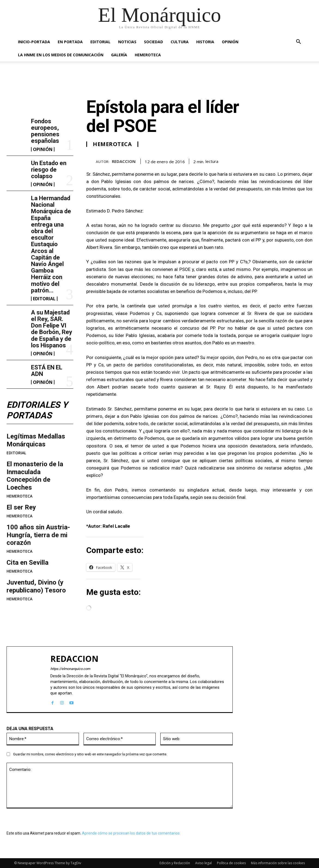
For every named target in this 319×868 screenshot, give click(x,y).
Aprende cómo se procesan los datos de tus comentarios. (131, 833)
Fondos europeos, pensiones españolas (45, 131)
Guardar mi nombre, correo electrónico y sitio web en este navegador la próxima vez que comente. (90, 754)
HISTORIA (205, 42)
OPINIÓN (230, 42)
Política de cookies (231, 863)
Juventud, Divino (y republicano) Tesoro (36, 586)
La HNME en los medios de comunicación (61, 55)
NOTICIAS (127, 42)
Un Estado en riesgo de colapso (49, 170)
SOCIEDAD (154, 42)
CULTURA (180, 42)
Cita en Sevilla (27, 563)
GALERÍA (119, 55)
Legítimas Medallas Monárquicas (36, 440)
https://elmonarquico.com (70, 669)
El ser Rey (21, 507)
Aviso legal (203, 863)
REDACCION (124, 161)
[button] (298, 42)
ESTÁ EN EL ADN (47, 371)
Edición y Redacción (175, 863)
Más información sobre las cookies (278, 863)
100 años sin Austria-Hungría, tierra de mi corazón (38, 535)
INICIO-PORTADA (34, 42)
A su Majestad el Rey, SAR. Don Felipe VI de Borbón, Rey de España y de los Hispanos (52, 329)
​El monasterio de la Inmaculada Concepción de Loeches (35, 476)
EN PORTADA (70, 42)
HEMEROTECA (148, 55)
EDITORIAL (100, 42)
